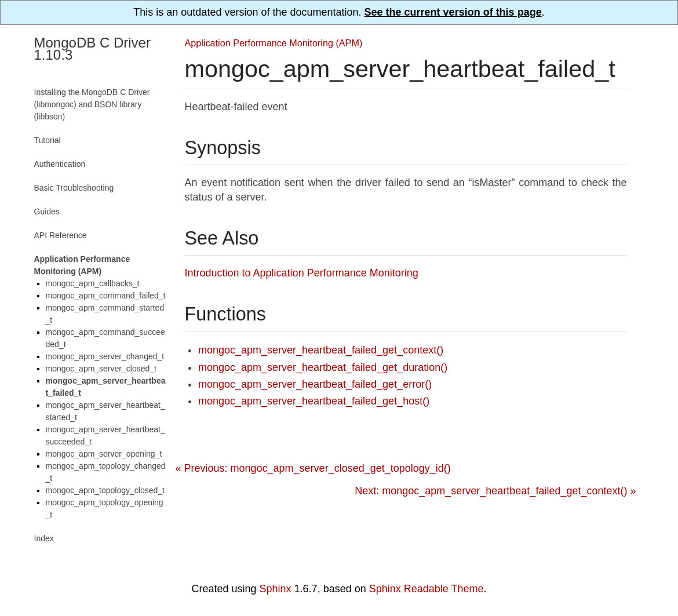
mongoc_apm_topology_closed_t (105, 490)
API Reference (61, 235)
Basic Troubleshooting (74, 188)
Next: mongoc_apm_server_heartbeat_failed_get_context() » (495, 491)
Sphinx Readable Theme (427, 589)
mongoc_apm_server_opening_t (104, 454)
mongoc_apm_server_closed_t (101, 369)
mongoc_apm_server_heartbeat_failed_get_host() (314, 401)
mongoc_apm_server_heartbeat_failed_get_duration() (323, 367)
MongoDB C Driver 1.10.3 (92, 49)
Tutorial (48, 140)
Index (44, 538)
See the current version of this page (453, 12)
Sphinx (276, 589)
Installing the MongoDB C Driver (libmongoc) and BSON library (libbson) (92, 104)
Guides (47, 212)
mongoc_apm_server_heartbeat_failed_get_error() (315, 384)
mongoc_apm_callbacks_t (93, 283)
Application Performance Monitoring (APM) (274, 43)
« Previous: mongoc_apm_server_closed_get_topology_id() (313, 468)
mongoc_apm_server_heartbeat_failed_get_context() (321, 350)
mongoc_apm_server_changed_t (105, 356)
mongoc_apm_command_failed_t (106, 296)
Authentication (60, 164)
